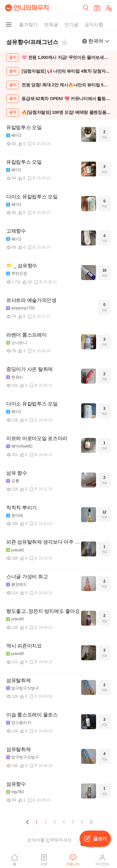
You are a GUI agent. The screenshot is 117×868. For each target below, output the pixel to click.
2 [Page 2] (46, 822)
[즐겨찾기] (64, 42)
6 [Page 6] (82, 822)
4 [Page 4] (64, 822)
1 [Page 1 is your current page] (37, 822)
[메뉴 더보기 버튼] (9, 25)
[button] (28, 822)
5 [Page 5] (73, 822)
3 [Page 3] (55, 822)
